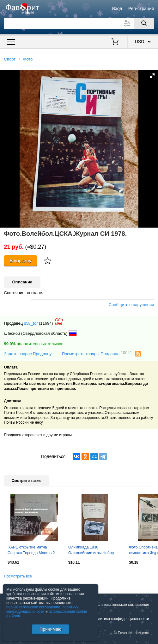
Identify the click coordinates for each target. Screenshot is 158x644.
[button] (152, 76)
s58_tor (31, 323)
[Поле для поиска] (79, 23)
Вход (117, 9)
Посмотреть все (18, 576)
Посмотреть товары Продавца (97, 354)
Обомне (59, 322)
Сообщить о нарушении (131, 305)
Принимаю (50, 629)
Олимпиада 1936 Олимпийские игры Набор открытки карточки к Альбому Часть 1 (94, 551)
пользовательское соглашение (33, 607)
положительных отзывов (34, 344)
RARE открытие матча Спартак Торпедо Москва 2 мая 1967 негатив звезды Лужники (31, 551)
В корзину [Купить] (21, 261)
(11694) (46, 323)
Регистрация (141, 9)
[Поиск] (144, 23)
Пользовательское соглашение (122, 605)
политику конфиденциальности (42, 609)
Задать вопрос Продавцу (28, 354)
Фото (28, 59)
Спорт (10, 59)
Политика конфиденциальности (121, 619)
